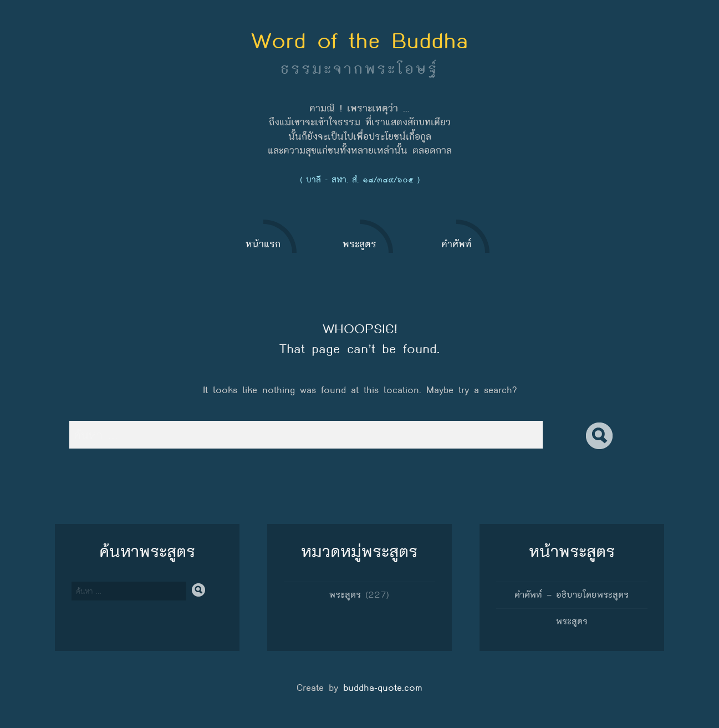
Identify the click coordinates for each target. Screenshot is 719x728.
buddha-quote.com (383, 688)
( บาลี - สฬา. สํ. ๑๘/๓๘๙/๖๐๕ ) (360, 180)
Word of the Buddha (360, 40)
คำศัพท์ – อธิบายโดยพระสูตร (572, 595)
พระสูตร (345, 595)
